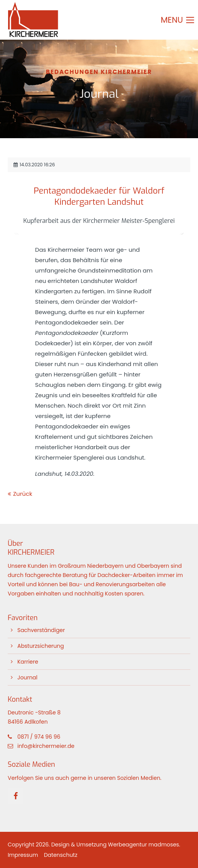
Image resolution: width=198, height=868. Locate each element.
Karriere (28, 662)
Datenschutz (61, 855)
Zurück (23, 494)
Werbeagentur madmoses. (144, 845)
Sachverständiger (41, 630)
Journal (27, 677)
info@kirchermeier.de (46, 746)
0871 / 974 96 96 (39, 737)
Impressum (23, 855)
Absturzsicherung (41, 646)
